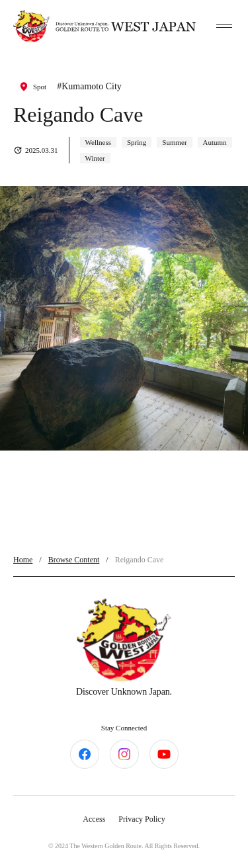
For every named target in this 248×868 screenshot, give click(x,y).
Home (23, 560)
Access (94, 819)
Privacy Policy (142, 819)
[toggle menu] (224, 26)
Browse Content (74, 560)
